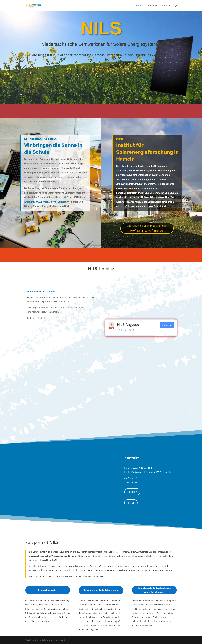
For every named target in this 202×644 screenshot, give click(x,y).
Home (139, 6)
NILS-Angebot (128, 325)
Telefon (132, 492)
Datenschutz (151, 6)
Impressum (166, 6)
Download (167, 325)
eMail (131, 503)
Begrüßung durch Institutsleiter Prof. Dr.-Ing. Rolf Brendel (147, 228)
